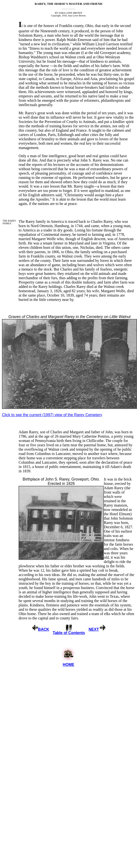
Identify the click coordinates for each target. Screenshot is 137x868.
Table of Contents (69, 633)
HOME (68, 665)
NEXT (94, 629)
